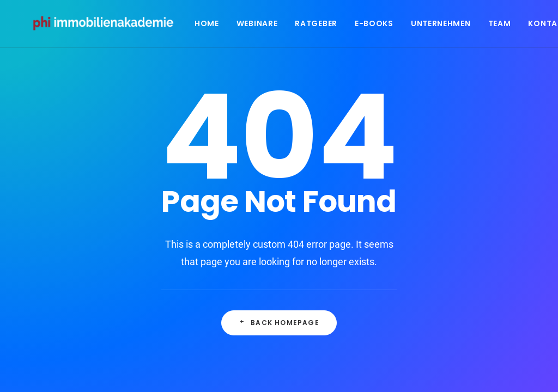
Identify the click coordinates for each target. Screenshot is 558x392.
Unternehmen (445, 26)
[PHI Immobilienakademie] (108, 26)
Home (211, 26)
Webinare (262, 26)
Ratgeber (321, 26)
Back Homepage (279, 323)
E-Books (378, 26)
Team (504, 26)
